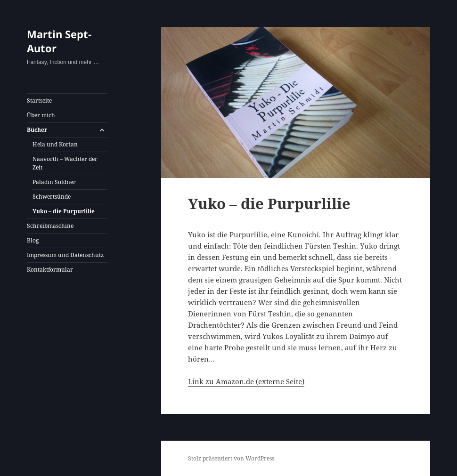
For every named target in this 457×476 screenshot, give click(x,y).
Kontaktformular (50, 270)
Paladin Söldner (54, 182)
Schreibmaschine (50, 226)
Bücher (37, 130)
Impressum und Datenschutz (65, 255)
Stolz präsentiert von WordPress (231, 458)
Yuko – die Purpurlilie (64, 211)
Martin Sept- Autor (59, 41)
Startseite (39, 101)
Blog (33, 240)
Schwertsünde (52, 197)
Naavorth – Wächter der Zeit (65, 163)
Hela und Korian (55, 144)
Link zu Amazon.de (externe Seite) (246, 381)
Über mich (41, 115)
